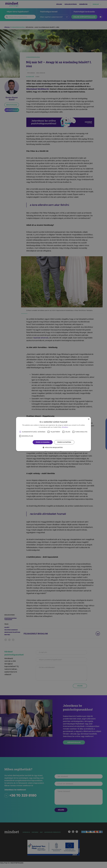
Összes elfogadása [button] (43, 442)
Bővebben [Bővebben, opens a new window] (65, 427)
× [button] (89, 419)
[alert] (53, 434)
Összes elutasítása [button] (64, 442)
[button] (53, 447)
